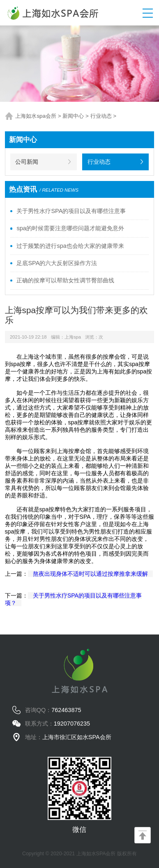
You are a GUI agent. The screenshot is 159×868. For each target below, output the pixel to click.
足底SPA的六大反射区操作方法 (57, 263)
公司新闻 (27, 162)
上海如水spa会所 (36, 116)
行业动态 (101, 116)
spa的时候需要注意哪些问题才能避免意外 (70, 228)
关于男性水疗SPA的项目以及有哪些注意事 (71, 211)
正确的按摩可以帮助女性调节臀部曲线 (65, 280)
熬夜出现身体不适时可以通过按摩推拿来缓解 (90, 574)
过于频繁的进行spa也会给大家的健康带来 (70, 246)
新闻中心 (73, 116)
